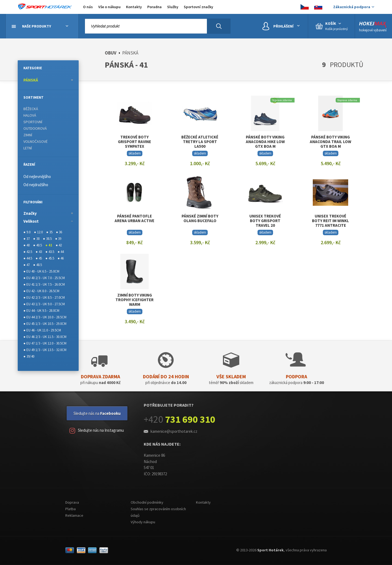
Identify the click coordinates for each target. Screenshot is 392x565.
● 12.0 (38, 232)
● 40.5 (38, 245)
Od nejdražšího (36, 185)
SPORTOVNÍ (33, 122)
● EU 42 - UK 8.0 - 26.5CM (41, 291)
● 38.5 (47, 239)
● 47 (27, 265)
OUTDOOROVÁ (35, 128)
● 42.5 (28, 252)
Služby (173, 7)
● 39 (58, 239)
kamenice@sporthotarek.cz (174, 431)
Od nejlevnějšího (37, 176)
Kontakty (134, 7)
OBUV (111, 53)
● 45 (39, 258)
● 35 (49, 232)
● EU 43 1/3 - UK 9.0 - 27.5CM (44, 304)
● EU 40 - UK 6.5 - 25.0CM (41, 271)
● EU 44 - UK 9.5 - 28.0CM (41, 311)
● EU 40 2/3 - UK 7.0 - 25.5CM (44, 278)
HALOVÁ (30, 115)
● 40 (27, 245)
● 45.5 (50, 258)
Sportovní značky (198, 7)
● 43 (39, 252)
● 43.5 (50, 252)
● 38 (36, 239)
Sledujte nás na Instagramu (97, 431)
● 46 (61, 258)
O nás (88, 7)
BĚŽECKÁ (31, 109)
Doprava (72, 502)
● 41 (49, 245)
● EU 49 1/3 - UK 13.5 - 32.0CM (45, 350)
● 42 (59, 245)
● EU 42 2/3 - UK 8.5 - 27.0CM (44, 297)
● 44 (61, 252)
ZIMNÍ (28, 135)
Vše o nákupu (109, 7)
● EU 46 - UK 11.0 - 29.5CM (42, 330)
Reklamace (74, 515)
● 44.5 (28, 258)
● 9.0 (27, 232)
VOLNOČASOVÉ (36, 141)
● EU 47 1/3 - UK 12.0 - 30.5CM (45, 343)
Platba (71, 509)
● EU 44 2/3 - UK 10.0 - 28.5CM (45, 317)
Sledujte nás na (97, 413)
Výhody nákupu (143, 522)
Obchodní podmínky (147, 502)
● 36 (59, 232)
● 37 (27, 239)
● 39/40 (29, 356)
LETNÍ (28, 148)
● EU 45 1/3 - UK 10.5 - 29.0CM (45, 324)
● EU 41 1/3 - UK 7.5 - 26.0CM (44, 284)
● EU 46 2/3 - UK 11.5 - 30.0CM (45, 337)
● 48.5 (38, 265)
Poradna (154, 7)
